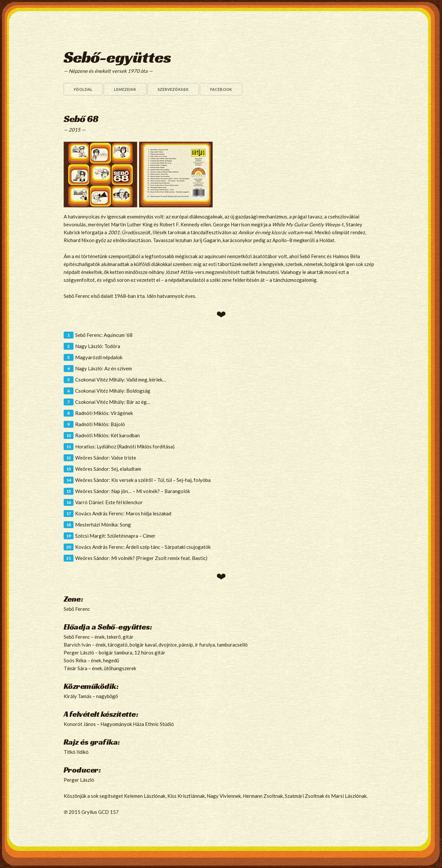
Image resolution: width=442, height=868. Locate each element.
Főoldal (83, 89)
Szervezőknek (173, 89)
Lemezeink (125, 89)
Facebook (221, 89)
